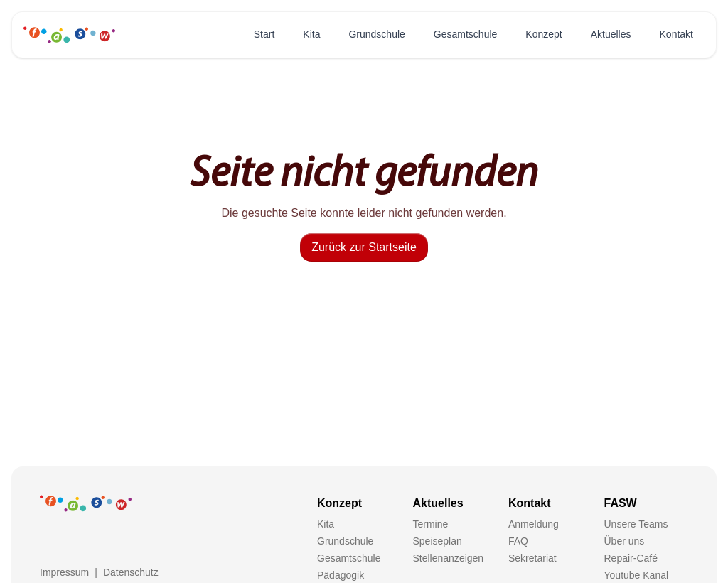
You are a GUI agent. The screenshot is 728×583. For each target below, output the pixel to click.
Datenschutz (131, 572)
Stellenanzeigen (449, 558)
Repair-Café (631, 558)
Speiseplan (438, 541)
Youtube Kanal (637, 575)
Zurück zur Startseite (364, 247)
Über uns (625, 541)
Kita (311, 34)
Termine (431, 524)
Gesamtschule (465, 34)
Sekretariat (532, 558)
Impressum (64, 572)
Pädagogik (341, 575)
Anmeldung (534, 524)
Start (264, 34)
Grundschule (376, 34)
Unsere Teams (636, 524)
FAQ (518, 541)
